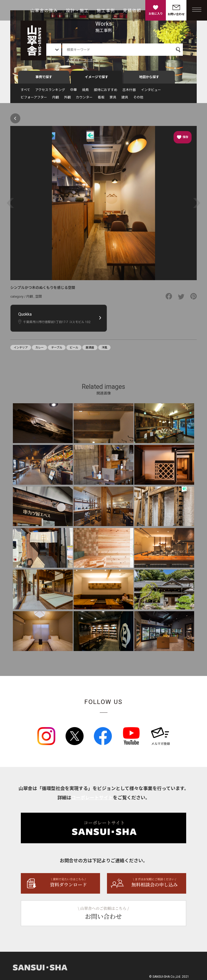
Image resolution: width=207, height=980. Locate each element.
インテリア (21, 349)
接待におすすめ (106, 92)
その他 (138, 99)
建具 (125, 99)
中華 (74, 92)
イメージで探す (97, 79)
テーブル (57, 349)
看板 (101, 99)
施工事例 (106, 11)
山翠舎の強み (44, 11)
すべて (25, 92)
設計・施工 (77, 11)
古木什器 (129, 92)
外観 (67, 99)
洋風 (104, 349)
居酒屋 (90, 349)
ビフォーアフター (34, 99)
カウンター (84, 99)
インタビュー (151, 92)
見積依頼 (132, 11)
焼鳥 (85, 92)
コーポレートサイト (92, 800)
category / (18, 298)
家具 (113, 99)
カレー (39, 349)
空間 (39, 298)
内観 (56, 99)
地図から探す (149, 79)
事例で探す (44, 79)
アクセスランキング (50, 92)
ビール (74, 349)
